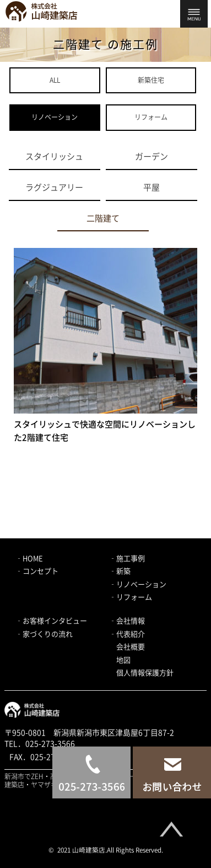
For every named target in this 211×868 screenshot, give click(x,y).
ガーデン (152, 157)
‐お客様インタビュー (51, 621)
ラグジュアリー (54, 187)
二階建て (103, 218)
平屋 (152, 187)
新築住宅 (151, 80)
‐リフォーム (131, 597)
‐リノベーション (138, 584)
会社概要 (131, 647)
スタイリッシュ (54, 157)
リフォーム (151, 117)
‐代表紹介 (127, 634)
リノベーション (55, 117)
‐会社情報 (127, 621)
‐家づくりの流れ (44, 634)
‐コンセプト (37, 571)
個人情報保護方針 (145, 673)
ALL (55, 80)
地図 (123, 660)
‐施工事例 (127, 559)
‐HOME (29, 559)
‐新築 (120, 571)
